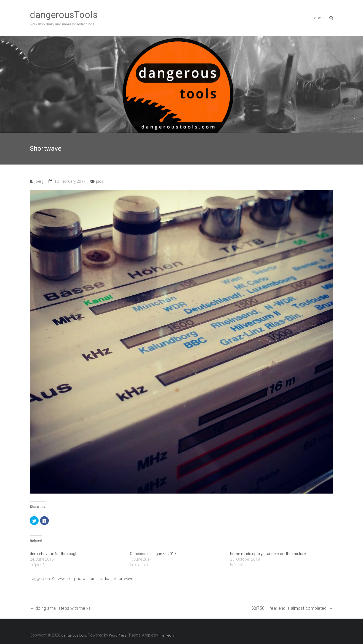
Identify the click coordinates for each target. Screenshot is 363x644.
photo (80, 579)
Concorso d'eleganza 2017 (153, 554)
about (320, 18)
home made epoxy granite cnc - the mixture (268, 554)
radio (105, 579)
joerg (39, 181)
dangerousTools (64, 15)
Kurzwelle (61, 579)
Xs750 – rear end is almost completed (293, 608)
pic (93, 579)
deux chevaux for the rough (54, 554)
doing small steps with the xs (60, 608)
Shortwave (124, 579)
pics (100, 181)
